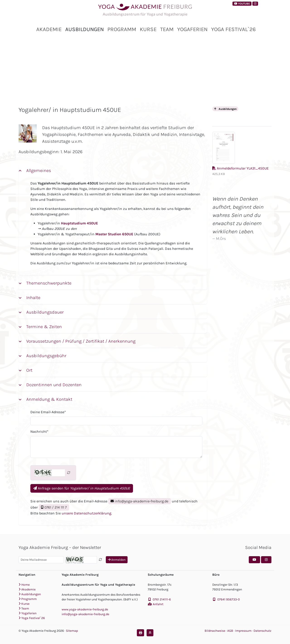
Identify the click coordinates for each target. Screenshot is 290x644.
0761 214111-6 (162, 599)
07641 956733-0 (228, 599)
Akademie (49, 29)
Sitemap (72, 631)
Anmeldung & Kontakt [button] (49, 399)
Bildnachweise (215, 631)
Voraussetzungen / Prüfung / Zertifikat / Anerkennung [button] (80, 341)
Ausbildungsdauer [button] (44, 312)
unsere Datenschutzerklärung (86, 513)
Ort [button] (29, 370)
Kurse (148, 29)
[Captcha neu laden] (69, 473)
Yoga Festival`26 (233, 29)
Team (167, 29)
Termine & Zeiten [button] (43, 327)
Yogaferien (192, 29)
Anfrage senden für (82, 488)
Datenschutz (262, 631)
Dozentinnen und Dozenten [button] (53, 385)
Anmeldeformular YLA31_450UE (240, 154)
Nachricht (39, 431)
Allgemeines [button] (38, 171)
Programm (122, 29)
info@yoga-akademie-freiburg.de (139, 501)
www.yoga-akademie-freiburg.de (85, 609)
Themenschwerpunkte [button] (48, 283)
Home (24, 585)
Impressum (244, 631)
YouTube (242, 4)
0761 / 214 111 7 (54, 507)
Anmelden (117, 560)
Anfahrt (158, 604)
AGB (231, 631)
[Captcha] (58, 473)
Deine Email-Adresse (48, 412)
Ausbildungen (85, 29)
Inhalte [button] (33, 298)
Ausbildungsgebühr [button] (46, 356)
